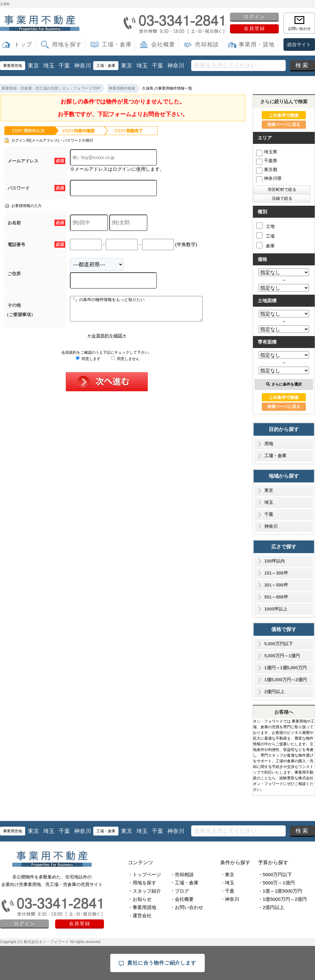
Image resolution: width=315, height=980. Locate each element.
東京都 (267, 169)
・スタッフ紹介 (144, 891)
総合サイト (299, 44)
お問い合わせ (299, 29)
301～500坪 (276, 585)
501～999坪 (276, 597)
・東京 (227, 874)
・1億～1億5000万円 (280, 891)
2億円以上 (274, 692)
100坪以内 (275, 561)
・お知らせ (140, 899)
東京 (33, 66)
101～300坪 (276, 573)
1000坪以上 (276, 609)
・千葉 (227, 891)
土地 (266, 226)
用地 (269, 444)
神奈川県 (269, 178)
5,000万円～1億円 (282, 656)
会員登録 (255, 28)
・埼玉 (227, 883)
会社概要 (163, 44)
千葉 (64, 66)
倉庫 (266, 245)
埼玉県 (267, 152)
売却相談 (207, 44)
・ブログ (180, 891)
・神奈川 (230, 899)
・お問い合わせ (187, 907)
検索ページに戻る (284, 124)
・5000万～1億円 (276, 883)
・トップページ (144, 874)
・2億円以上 (271, 907)
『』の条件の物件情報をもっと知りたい (144, 311)
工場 (266, 235)
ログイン (255, 17)
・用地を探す (142, 883)
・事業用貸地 (142, 907)
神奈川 (83, 66)
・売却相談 (182, 874)
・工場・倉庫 (184, 883)
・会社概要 (182, 899)
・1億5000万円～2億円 (282, 899)
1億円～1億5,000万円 (286, 668)
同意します (88, 363)
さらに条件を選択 (284, 384)
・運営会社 (140, 915)
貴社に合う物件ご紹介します (157, 963)
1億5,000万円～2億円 (286, 680)
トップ (23, 44)
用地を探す (67, 44)
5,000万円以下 (279, 644)
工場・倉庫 (117, 44)
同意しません (125, 363)
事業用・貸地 (257, 44)
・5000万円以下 (275, 874)
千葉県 (267, 161)
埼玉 (49, 66)
